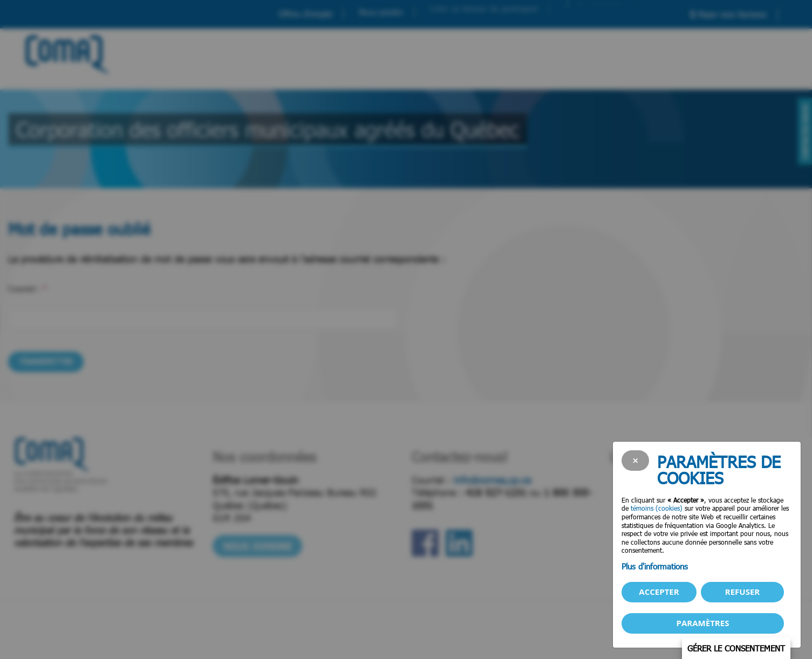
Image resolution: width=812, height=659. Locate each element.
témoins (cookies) (657, 508)
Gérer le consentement (736, 648)
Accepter (659, 592)
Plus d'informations (655, 566)
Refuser (742, 592)
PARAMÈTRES (703, 623)
